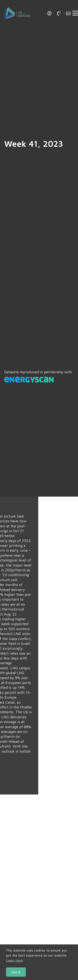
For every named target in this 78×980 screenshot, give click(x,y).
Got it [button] (16, 972)
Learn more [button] (14, 960)
